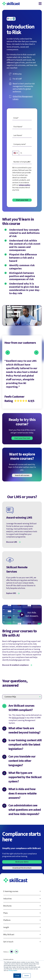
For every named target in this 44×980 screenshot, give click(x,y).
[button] (8, 353)
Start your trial (22, 200)
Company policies (8, 959)
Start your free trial (22, 438)
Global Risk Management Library (23, 98)
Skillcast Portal (18, 718)
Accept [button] (17, 976)
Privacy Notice (13, 971)
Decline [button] (27, 976)
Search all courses (22, 475)
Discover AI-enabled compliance (15, 665)
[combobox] (22, 162)
